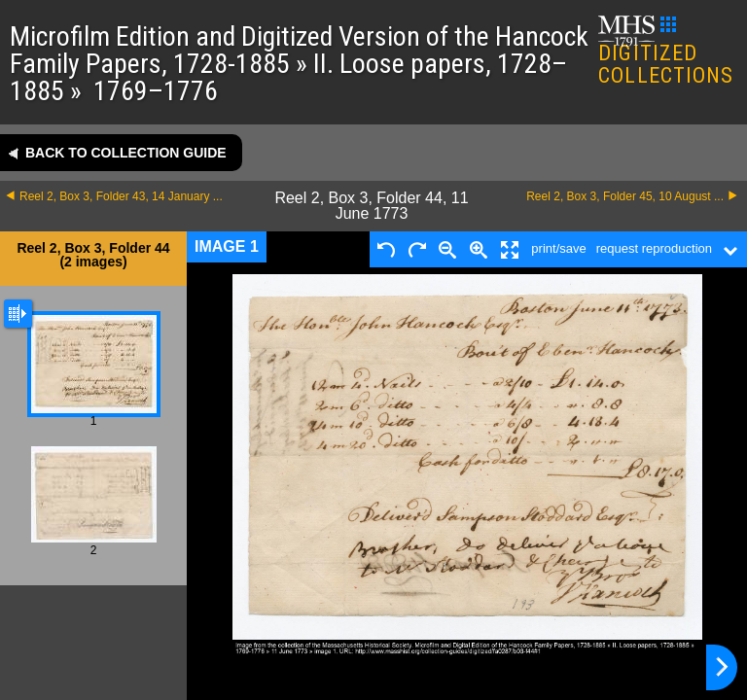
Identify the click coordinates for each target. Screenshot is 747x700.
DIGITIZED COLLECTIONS (666, 52)
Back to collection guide (126, 153)
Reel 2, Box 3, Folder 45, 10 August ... (625, 196)
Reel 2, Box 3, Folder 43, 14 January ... (121, 196)
